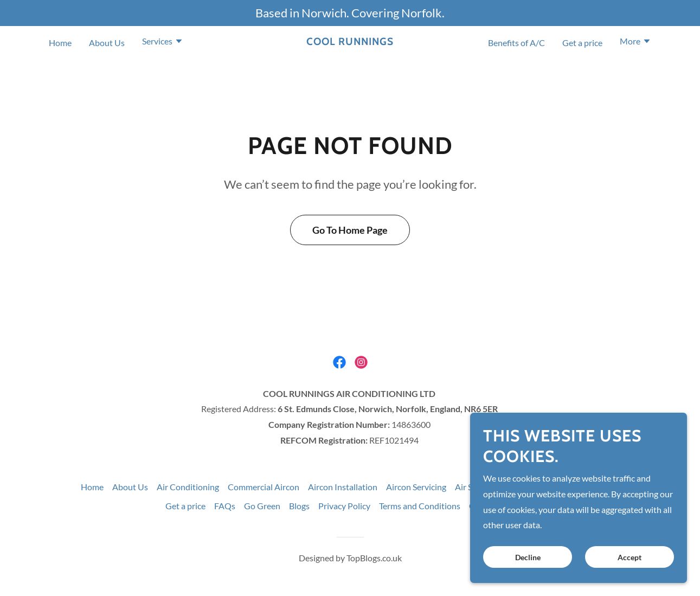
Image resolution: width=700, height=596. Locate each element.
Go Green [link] (262, 506)
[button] (163, 42)
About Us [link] (107, 43)
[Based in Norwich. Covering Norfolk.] (350, 13)
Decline (528, 557)
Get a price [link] (582, 43)
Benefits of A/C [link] (516, 43)
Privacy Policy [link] (344, 506)
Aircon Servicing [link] (416, 487)
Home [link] (60, 43)
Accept (630, 557)
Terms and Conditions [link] (420, 506)
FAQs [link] (225, 506)
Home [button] (92, 487)
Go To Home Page (350, 230)
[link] (350, 41)
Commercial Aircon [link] (264, 487)
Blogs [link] (299, 506)
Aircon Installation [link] (343, 487)
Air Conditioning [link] (188, 487)
